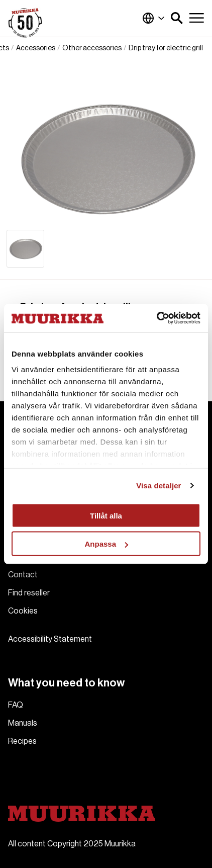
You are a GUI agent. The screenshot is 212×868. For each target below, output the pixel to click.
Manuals (23, 723)
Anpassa (106, 544)
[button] (177, 18)
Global (154, 18)
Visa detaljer (158, 486)
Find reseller (29, 593)
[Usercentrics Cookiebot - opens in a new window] (156, 318)
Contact (23, 575)
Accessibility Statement (50, 639)
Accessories (36, 48)
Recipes (22, 741)
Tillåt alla (106, 515)
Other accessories (92, 48)
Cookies (23, 611)
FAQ (16, 705)
